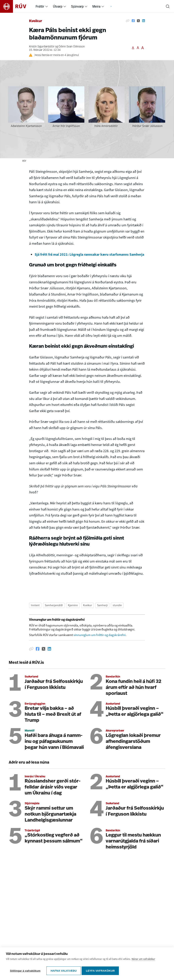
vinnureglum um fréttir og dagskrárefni (100, 635)
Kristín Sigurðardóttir (42, 47)
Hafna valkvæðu (64, 971)
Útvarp (58, 6)
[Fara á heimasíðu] (17, 6)
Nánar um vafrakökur (143, 960)
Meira (96, 6)
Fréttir (40, 6)
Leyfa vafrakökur (101, 971)
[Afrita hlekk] (128, 21)
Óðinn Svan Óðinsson (72, 47)
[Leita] (168, 6)
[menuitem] (47, 6)
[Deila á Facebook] (133, 21)
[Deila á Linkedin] (144, 21)
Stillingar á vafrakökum (25, 971)
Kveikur (36, 21)
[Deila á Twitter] (138, 21)
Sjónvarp (77, 6)
